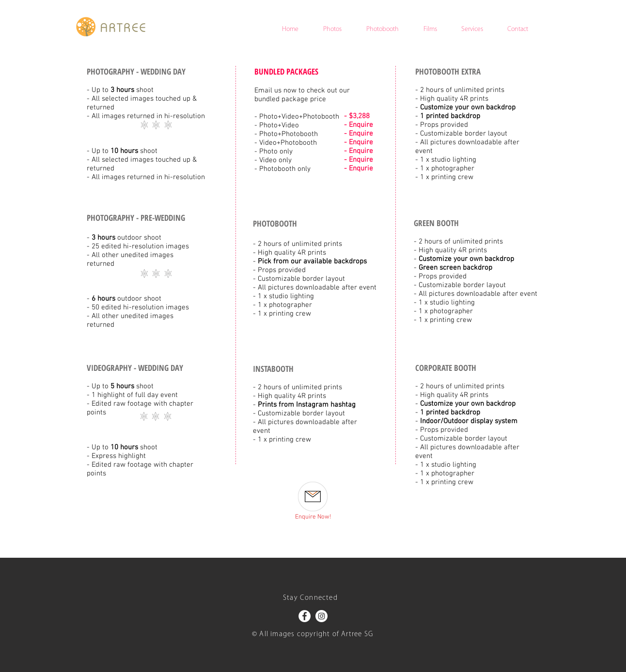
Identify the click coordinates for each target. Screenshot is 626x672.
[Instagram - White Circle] (321, 616)
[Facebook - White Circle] (305, 616)
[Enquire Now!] (313, 517)
